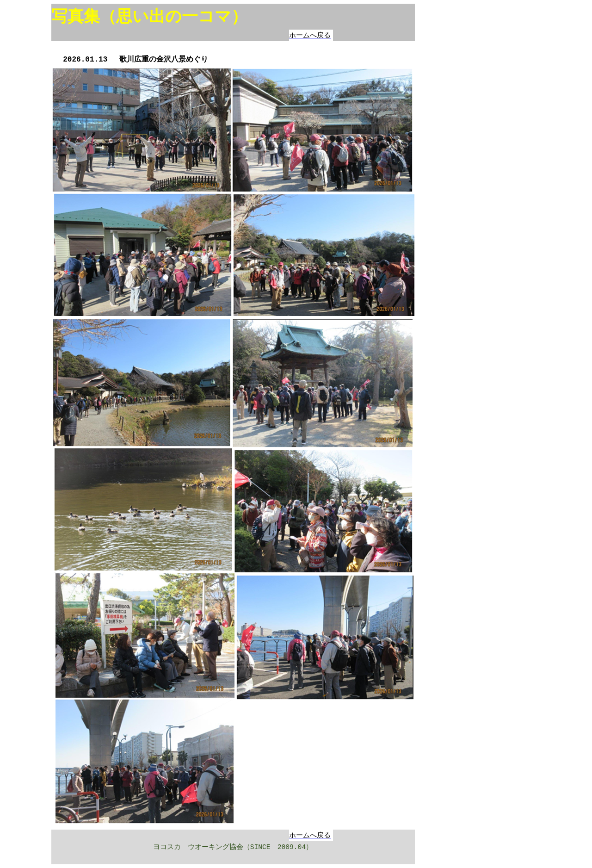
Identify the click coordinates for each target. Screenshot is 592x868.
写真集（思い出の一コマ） (149, 16)
